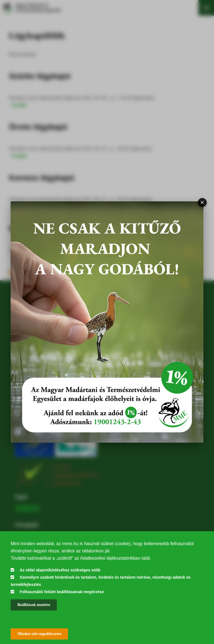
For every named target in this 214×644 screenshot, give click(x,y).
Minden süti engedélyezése (39, 634)
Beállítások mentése (34, 605)
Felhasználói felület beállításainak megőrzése (62, 592)
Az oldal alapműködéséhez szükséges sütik (60, 570)
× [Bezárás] (202, 202)
